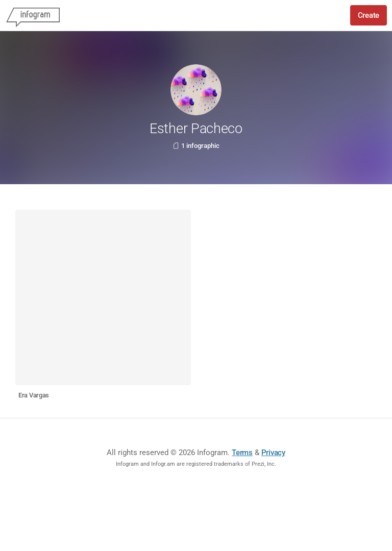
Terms (242, 453)
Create (369, 15)
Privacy (273, 453)
